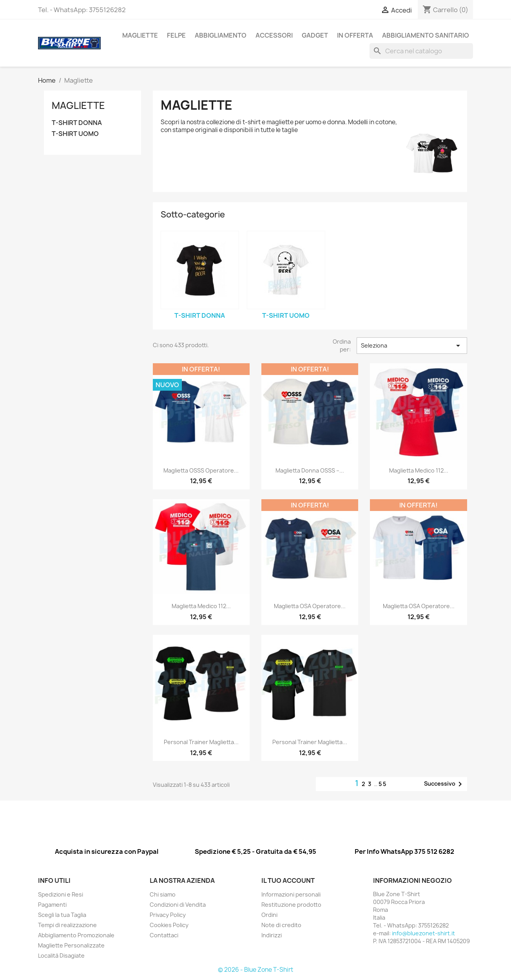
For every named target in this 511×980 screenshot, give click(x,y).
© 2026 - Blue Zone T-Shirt (255, 970)
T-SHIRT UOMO (75, 134)
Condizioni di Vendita (178, 905)
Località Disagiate (61, 956)
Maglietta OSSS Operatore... (201, 470)
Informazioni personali (291, 894)
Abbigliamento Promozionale (76, 935)
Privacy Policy (168, 915)
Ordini (269, 915)
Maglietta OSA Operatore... (310, 606)
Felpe (176, 35)
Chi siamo (163, 894)
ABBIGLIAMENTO (221, 35)
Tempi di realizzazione (67, 925)
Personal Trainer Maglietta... (201, 742)
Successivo (444, 784)
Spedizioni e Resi (61, 894)
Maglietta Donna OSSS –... (310, 470)
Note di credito (281, 925)
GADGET (315, 35)
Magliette (140, 35)
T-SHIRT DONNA (77, 123)
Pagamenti (52, 905)
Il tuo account (288, 880)
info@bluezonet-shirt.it (423, 933)
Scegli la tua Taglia (62, 915)
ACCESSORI (274, 35)
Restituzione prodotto (291, 905)
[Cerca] (421, 51)
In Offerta (355, 35)
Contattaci (164, 935)
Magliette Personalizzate (71, 945)
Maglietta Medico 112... (419, 470)
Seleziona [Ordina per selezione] (412, 346)
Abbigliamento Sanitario (426, 35)
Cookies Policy (169, 925)
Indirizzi (272, 935)
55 (383, 784)
